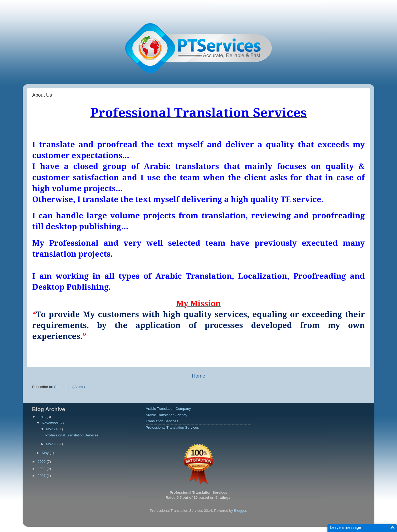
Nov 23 (52, 444)
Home (198, 376)
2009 (42, 462)
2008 (42, 469)
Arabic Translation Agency (167, 415)
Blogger (240, 511)
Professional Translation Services (72, 435)
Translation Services (162, 421)
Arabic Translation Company (168, 409)
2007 (42, 476)
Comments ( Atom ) (70, 387)
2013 (42, 417)
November (51, 423)
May (46, 453)
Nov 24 (52, 429)
